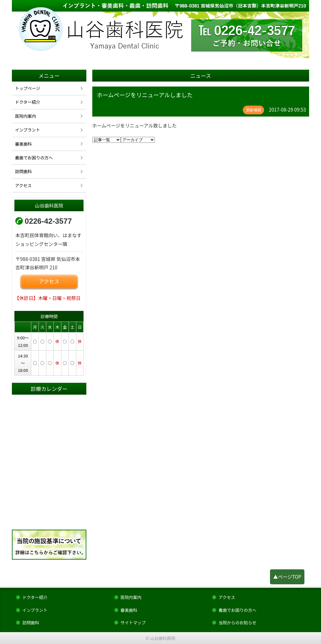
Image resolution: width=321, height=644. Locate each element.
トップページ (28, 88)
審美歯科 (23, 144)
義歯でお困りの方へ (34, 157)
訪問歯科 (23, 171)
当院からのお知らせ (237, 623)
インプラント (28, 130)
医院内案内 (25, 116)
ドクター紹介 (28, 102)
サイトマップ (133, 623)
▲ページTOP (287, 577)
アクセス (23, 185)
